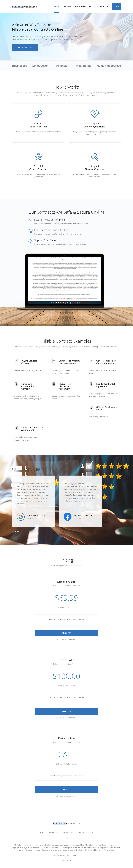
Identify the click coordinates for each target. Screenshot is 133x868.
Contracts (67, 6)
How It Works (80, 6)
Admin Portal (66, 861)
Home (57, 6)
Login (117, 6)
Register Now (25, 48)
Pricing (92, 6)
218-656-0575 (62, 764)
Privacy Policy (68, 832)
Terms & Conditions (85, 832)
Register (67, 633)
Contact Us (103, 6)
